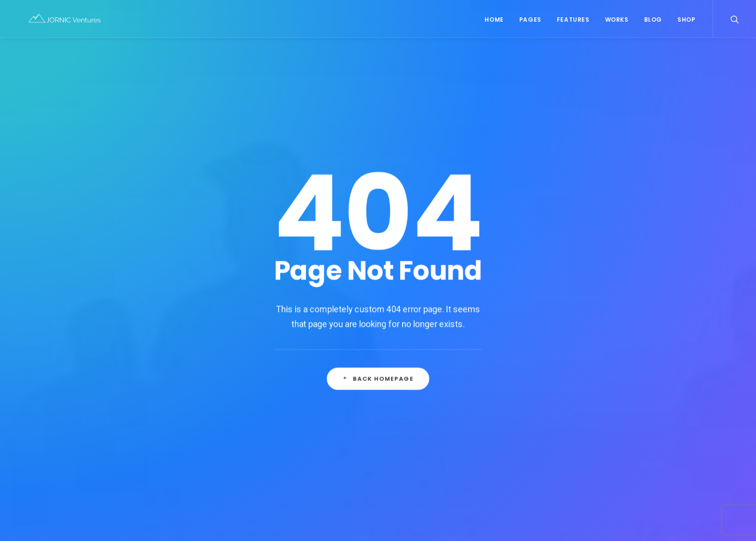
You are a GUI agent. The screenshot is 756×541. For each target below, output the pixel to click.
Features (573, 22)
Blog (653, 22)
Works (617, 22)
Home (494, 22)
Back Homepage (378, 303)
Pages (530, 22)
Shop (686, 22)
